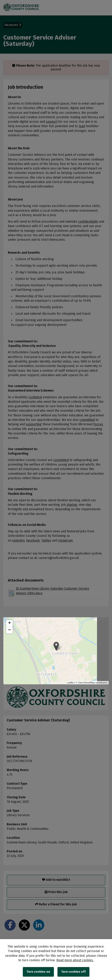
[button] (56, 646)
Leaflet (70, 683)
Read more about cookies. (75, 960)
